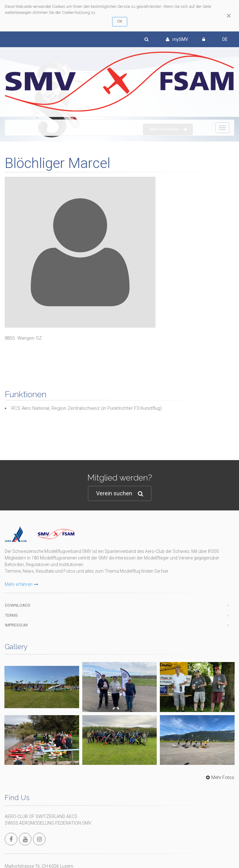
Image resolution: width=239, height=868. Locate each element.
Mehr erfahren (22, 584)
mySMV (177, 39)
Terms (11, 615)
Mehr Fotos (219, 777)
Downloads (18, 605)
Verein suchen (120, 494)
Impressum (16, 625)
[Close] (229, 16)
